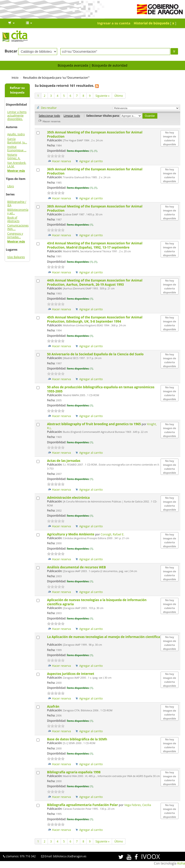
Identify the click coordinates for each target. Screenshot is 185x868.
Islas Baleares (16, 257)
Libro (11, 186)
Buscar (11, 51)
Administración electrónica (69, 497)
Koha (181, 863)
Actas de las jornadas (64, 461)
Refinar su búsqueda (17, 90)
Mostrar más (16, 171)
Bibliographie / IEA (17, 204)
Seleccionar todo (49, 116)
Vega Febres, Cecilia (138, 805)
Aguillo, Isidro (16, 134)
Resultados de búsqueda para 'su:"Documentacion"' (56, 78)
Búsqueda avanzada (73, 65)
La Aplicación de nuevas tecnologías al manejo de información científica (103, 637)
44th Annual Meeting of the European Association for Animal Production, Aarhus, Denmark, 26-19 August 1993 (95, 282)
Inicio (15, 78)
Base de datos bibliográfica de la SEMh (77, 739)
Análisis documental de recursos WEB (77, 567)
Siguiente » (102, 96)
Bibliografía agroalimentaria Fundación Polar (83, 805)
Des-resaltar (49, 108)
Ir (174, 51)
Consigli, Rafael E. (112, 534)
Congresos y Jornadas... (15, 235)
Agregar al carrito (91, 161)
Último (119, 96)
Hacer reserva (61, 161)
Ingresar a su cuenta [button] (114, 23)
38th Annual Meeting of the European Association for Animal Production (95, 208)
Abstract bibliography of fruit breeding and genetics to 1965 (94, 424)
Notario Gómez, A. (14, 156)
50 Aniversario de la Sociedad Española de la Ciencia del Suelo (96, 354)
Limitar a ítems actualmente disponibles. (17, 115)
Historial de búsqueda (152, 23)
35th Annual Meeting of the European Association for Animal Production (95, 134)
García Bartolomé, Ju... (17, 141)
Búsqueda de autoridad (109, 65)
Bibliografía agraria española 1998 (74, 772)
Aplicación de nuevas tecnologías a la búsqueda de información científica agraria (97, 602)
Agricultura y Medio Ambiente (71, 534)
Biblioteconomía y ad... (18, 211)
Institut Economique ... (17, 149)
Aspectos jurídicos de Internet (71, 674)
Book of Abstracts (13, 219)
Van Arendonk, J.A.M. (17, 165)
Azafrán (53, 706)
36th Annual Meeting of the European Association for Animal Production (95, 171)
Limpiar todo (72, 116)
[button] (11, 23)
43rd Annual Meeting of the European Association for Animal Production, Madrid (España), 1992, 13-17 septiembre (95, 245)
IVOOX (150, 857)
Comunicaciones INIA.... (18, 227)
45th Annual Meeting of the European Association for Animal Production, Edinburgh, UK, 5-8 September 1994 (95, 319)
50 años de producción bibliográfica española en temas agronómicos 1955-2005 (101, 389)
